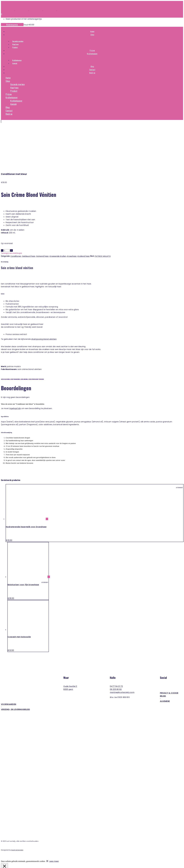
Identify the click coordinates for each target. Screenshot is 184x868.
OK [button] (47, 816)
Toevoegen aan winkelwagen (11, 208)
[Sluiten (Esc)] (9, 864)
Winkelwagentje (12, 25)
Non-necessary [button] (8, 852)
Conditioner (16, 211)
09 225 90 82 (116, 644)
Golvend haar (42, 211)
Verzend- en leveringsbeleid (15, 665)
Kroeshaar (72, 211)
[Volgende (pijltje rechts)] (4, 867)
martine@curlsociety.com (122, 648)
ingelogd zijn (15, 364)
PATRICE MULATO (103, 211)
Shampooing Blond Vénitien (44, 294)
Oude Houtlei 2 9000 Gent (70, 643)
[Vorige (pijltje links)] (2, 867)
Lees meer (54, 816)
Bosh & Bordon (17, 805)
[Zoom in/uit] (2, 864)
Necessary (8, 845)
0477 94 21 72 (116, 641)
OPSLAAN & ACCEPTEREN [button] (12, 861)
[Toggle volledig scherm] (4, 864)
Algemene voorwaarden (85, 658)
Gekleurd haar (29, 211)
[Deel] (7, 864)
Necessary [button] (6, 842)
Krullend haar (84, 211)
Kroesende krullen (58, 211)
